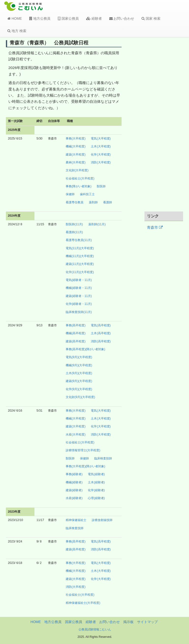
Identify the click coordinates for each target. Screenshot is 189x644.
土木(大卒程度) (101, 146)
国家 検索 (151, 18)
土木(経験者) (96, 482)
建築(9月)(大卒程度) (79, 381)
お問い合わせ (122, 18)
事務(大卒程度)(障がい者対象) (85, 466)
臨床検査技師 (103, 458)
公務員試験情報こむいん (95, 629)
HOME (15, 18)
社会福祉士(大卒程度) (80, 178)
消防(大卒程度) (101, 162)
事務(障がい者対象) (79, 186)
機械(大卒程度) (76, 146)
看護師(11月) (74, 232)
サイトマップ (147, 622)
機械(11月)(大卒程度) (80, 256)
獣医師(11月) (74, 224)
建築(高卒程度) (76, 341)
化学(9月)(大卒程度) (79, 389)
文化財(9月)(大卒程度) (80, 397)
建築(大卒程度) (76, 155)
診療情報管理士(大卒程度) (83, 450)
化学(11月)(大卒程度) (80, 272)
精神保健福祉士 (76, 520)
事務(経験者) (74, 474)
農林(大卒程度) (76, 162)
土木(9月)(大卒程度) (79, 373)
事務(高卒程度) (76, 325)
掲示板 (128, 622)
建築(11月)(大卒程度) (80, 264)
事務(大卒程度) (76, 139)
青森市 (155, 227)
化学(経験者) (96, 490)
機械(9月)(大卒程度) (79, 365)
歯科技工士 (87, 194)
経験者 (94, 18)
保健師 (70, 194)
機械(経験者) (74, 482)
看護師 (108, 202)
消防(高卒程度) (101, 341)
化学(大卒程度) (101, 155)
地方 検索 (17, 31)
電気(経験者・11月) (79, 280)
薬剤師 (93, 202)
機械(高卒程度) (76, 333)
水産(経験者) (74, 498)
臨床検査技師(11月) (79, 312)
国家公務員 (68, 18)
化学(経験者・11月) (79, 304)
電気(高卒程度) (101, 325)
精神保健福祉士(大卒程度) (83, 603)
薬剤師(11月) (97, 224)
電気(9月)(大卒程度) (79, 357)
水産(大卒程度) (76, 435)
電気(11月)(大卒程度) (80, 248)
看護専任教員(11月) (79, 240)
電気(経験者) (96, 474)
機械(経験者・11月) (79, 288)
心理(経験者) (96, 498)
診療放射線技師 (102, 520)
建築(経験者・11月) (79, 296)
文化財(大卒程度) (77, 170)
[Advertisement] (164, 124)
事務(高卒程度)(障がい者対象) (85, 349)
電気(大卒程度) (101, 139)
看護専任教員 (75, 202)
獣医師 (101, 186)
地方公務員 (40, 18)
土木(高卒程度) (101, 333)
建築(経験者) (74, 490)
